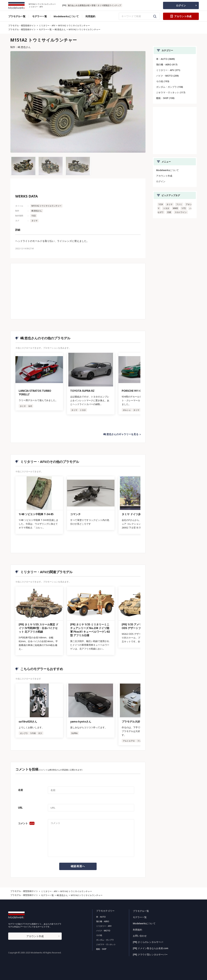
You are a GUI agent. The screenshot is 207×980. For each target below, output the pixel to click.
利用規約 (90, 16)
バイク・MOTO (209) (167, 76)
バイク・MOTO (103, 931)
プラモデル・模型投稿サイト (22, 25)
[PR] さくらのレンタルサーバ (148, 941)
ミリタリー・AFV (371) (168, 70)
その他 (99, 935)
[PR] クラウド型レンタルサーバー (150, 953)
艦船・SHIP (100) (165, 98)
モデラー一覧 (40, 16)
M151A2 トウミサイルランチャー (74, 25)
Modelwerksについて (66, 16)
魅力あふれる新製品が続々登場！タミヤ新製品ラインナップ (94, 5)
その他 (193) (163, 81)
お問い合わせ (140, 935)
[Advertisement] (78, 291)
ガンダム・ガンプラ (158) (170, 87)
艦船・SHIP (101, 949)
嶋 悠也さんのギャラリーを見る (121, 434)
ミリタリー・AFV (47, 25)
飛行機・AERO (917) (167, 64)
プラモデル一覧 (17, 16)
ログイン (181, 5)
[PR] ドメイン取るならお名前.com (150, 947)
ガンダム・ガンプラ (105, 940)
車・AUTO (101, 917)
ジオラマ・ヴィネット (106, 944)
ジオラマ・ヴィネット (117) (171, 92)
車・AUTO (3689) (165, 59)
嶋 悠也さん (60, 29)
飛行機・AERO (102, 921)
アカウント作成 (164, 176)
